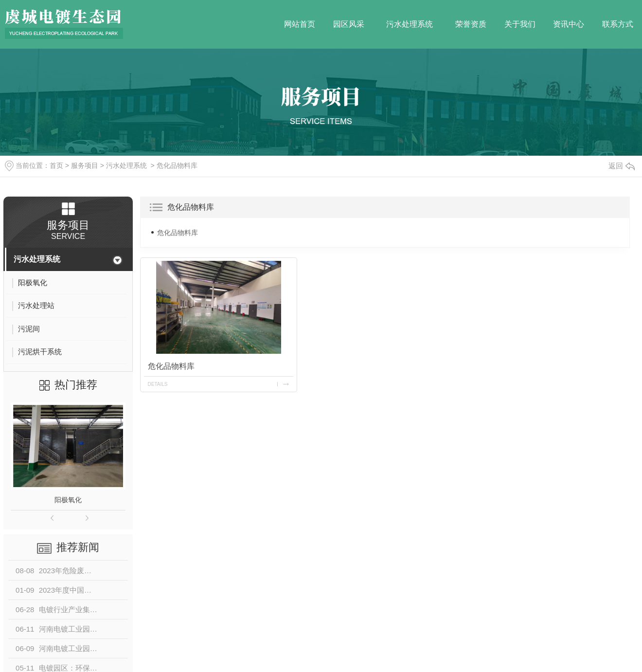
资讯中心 (569, 24)
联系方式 (618, 24)
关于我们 (520, 24)
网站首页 (300, 24)
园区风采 (349, 24)
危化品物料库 (177, 165)
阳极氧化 (68, 500)
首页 (56, 165)
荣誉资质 (471, 24)
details (158, 384)
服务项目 (85, 165)
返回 (622, 166)
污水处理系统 (410, 24)
